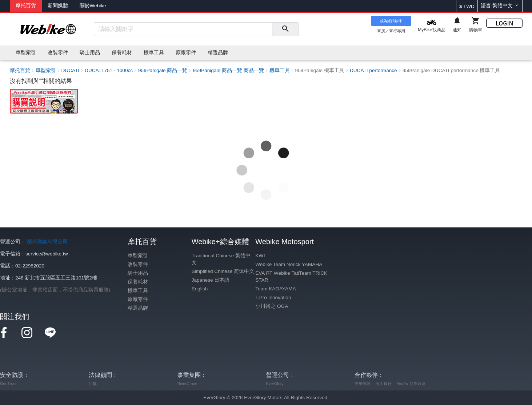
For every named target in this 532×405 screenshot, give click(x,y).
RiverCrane (187, 384)
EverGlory (275, 384)
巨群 (93, 384)
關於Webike (93, 6)
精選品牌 (138, 308)
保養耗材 (138, 282)
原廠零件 (138, 299)
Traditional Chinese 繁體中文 (221, 259)
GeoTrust (8, 384)
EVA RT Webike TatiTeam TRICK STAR (291, 277)
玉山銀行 (384, 384)
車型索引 (138, 256)
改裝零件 (138, 264)
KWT (261, 256)
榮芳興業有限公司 (47, 242)
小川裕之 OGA (272, 306)
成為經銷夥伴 (391, 21)
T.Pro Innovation (273, 297)
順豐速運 (417, 384)
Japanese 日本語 (211, 280)
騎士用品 (138, 273)
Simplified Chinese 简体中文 (223, 271)
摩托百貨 (26, 6)
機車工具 (138, 291)
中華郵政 (363, 384)
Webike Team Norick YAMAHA (289, 264)
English (200, 289)
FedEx (402, 384)
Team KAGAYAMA (275, 289)
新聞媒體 (58, 6)
